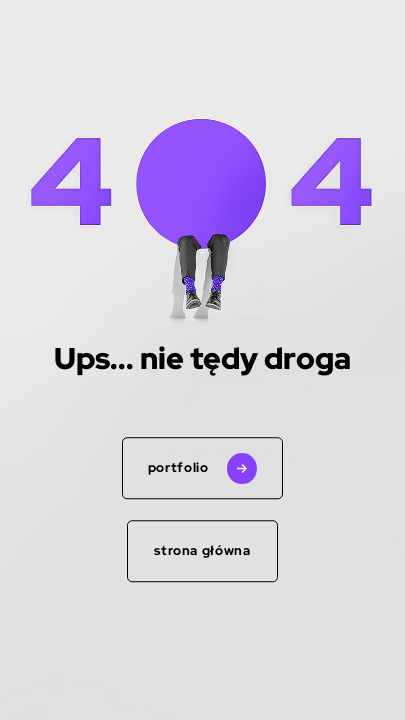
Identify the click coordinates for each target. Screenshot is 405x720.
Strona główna (202, 550)
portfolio (178, 468)
